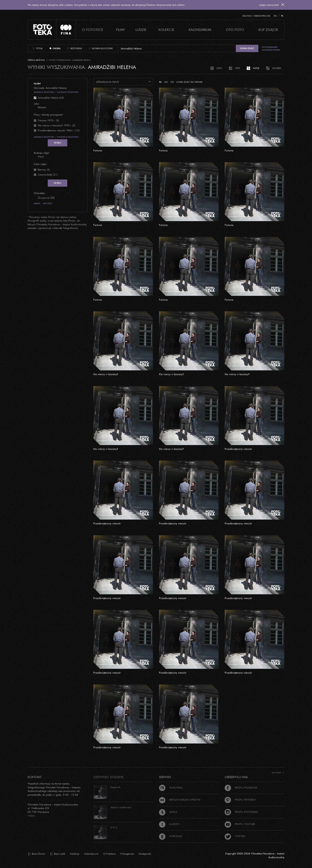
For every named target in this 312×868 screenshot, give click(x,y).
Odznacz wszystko (68, 92)
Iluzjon (169, 824)
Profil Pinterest (240, 800)
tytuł (39, 48)
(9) (48, 120)
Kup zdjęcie (268, 30)
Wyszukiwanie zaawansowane (271, 49)
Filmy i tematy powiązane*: (49, 115)
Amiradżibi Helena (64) (51, 98)
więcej (31, 815)
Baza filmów (37, 854)
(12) (59, 130)
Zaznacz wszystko (44, 92)
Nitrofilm (171, 836)
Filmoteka (171, 788)
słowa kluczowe (102, 48)
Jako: (37, 104)
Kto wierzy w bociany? (106, 374)
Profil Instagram (241, 812)
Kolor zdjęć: (40, 164)
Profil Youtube (240, 824)
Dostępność (145, 854)
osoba (57, 48)
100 (166, 82)
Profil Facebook (241, 788)
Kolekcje (166, 30)
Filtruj (58, 143)
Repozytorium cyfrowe (180, 800)
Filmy (120, 30)
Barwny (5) (44, 170)
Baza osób (58, 854)
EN (275, 16)
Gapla (168, 812)
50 (160, 82)
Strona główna (36, 60)
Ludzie (141, 30)
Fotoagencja (127, 854)
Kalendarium (200, 30)
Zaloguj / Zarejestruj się (256, 16)
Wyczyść (48, 204)
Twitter (235, 836)
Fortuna (98, 150)
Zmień (37, 204)
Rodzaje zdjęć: (42, 153)
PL (282, 16)
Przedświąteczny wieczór (238, 449)
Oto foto (235, 30)
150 (172, 82)
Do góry (278, 773)
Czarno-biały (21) (48, 175)
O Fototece (93, 30)
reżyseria (76, 48)
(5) (57, 125)
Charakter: (40, 193)
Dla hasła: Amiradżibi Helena (50, 88)
